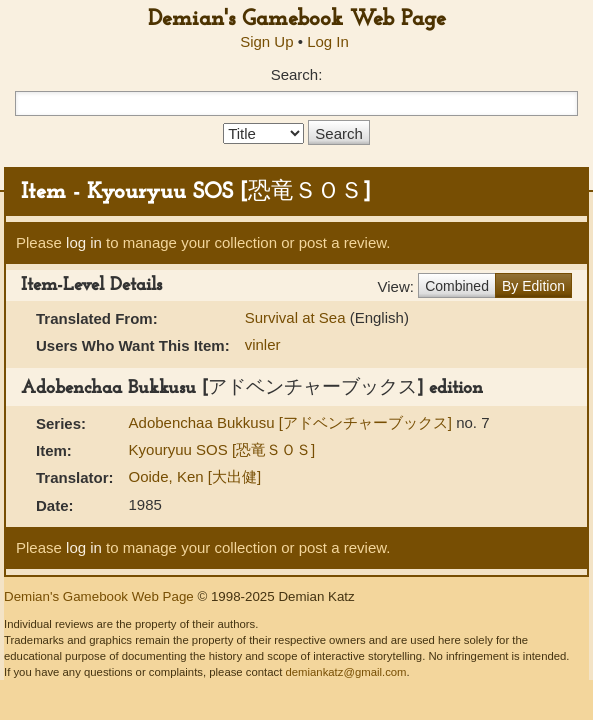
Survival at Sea (297, 317)
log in (84, 242)
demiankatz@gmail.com (345, 672)
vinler (263, 344)
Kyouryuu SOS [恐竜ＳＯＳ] (222, 449)
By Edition (533, 286)
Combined (457, 286)
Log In (328, 41)
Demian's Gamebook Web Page (297, 19)
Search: (297, 74)
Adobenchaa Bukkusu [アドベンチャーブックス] (293, 422)
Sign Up (266, 41)
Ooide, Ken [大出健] (195, 476)
